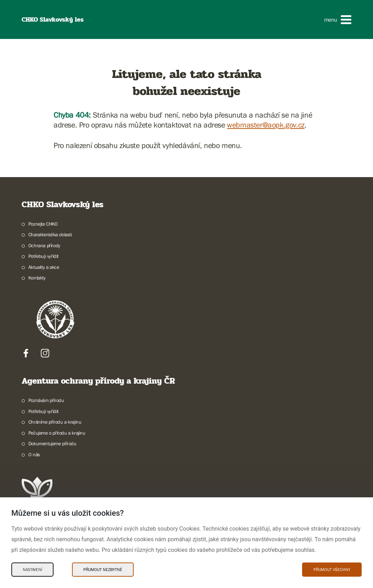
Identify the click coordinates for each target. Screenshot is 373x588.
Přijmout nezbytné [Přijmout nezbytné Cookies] (103, 570)
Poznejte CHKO (43, 224)
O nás (34, 454)
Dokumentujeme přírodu (52, 443)
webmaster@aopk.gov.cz (266, 125)
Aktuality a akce (44, 267)
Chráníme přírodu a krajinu (55, 422)
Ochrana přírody (44, 245)
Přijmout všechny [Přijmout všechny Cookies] (332, 570)
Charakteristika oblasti (50, 234)
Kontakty (37, 278)
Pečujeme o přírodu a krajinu (57, 433)
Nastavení (32, 570)
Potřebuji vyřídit (43, 256)
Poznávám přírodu (46, 400)
